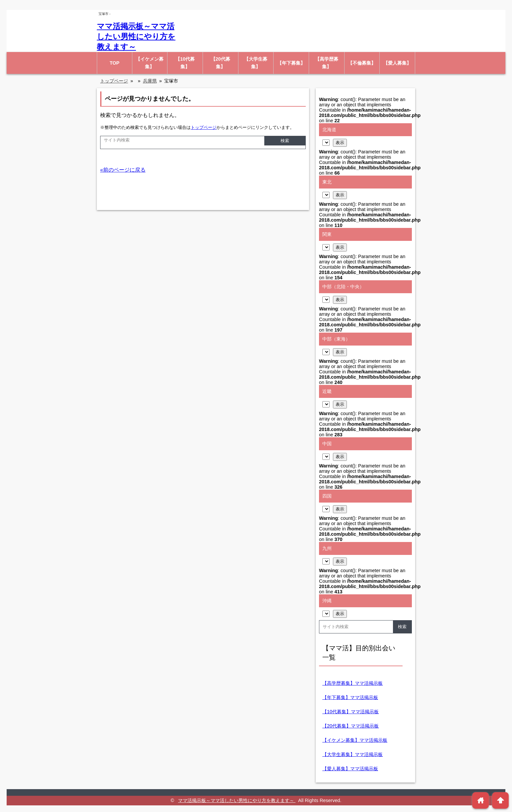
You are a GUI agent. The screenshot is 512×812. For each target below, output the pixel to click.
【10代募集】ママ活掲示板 (351, 712)
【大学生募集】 (256, 63)
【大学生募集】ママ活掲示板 (352, 754)
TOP (115, 63)
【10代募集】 (185, 63)
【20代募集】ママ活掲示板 (351, 726)
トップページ (204, 127)
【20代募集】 (221, 63)
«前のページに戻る (123, 170)
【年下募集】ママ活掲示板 (350, 697)
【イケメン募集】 (150, 63)
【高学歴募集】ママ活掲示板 (352, 683)
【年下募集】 (291, 63)
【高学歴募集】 (327, 63)
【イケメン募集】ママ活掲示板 (355, 740)
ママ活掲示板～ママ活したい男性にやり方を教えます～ (136, 36)
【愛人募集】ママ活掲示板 (350, 769)
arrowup (501, 800)
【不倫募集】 (362, 63)
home (481, 800)
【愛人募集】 (397, 63)
